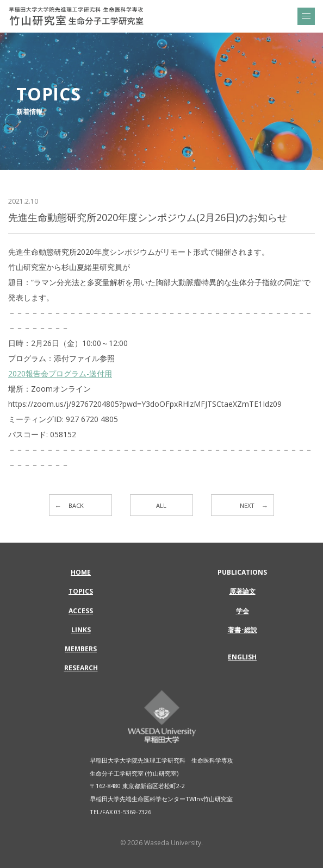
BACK (76, 505)
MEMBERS (81, 649)
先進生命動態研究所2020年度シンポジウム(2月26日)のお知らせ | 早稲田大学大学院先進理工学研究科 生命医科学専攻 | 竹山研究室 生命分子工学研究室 (76, 16)
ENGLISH (242, 657)
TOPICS (81, 591)
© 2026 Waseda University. (161, 843)
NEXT (247, 505)
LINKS (81, 630)
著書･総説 (243, 630)
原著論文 (243, 591)
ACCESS (81, 611)
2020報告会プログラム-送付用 (60, 373)
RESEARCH (81, 668)
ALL (161, 505)
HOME (81, 572)
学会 (243, 611)
